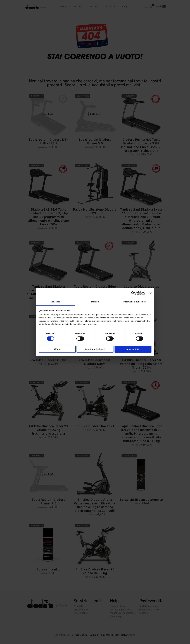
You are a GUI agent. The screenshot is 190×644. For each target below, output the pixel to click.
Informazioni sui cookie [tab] (135, 302)
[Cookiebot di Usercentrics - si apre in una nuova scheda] (133, 293)
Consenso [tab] (55, 302)
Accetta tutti (133, 349)
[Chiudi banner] (151, 293)
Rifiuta (57, 349)
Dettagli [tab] (95, 302)
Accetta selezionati (95, 349)
